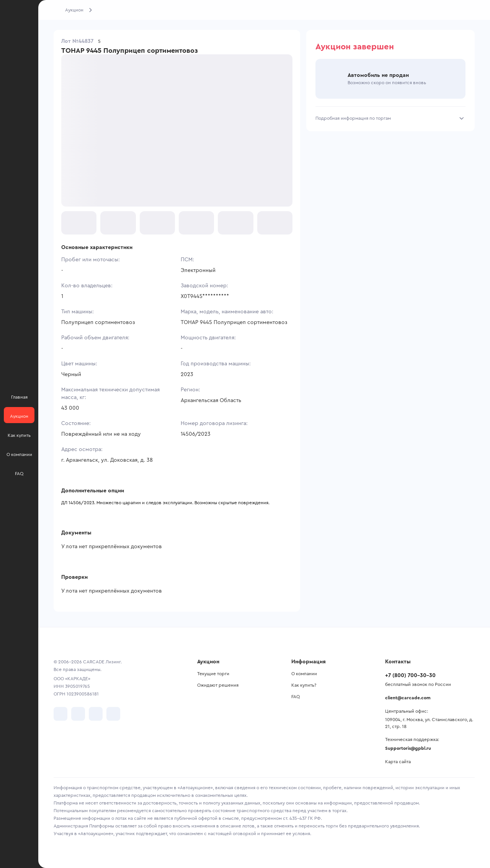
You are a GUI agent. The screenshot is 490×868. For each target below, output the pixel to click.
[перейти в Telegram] (78, 714)
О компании (304, 674)
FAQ (296, 697)
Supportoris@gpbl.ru (408, 748)
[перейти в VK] (60, 714)
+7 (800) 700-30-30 (410, 676)
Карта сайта (398, 762)
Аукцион (74, 10)
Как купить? (304, 685)
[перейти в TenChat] (113, 714)
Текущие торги (213, 674)
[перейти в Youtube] (96, 714)
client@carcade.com (408, 698)
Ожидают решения (218, 685)
